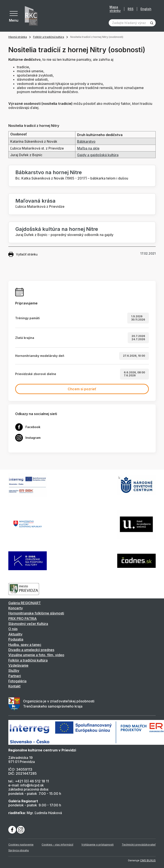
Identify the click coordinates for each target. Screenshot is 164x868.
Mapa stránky (115, 9)
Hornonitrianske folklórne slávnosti (36, 613)
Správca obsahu (19, 850)
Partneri (15, 676)
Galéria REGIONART (25, 603)
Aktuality (15, 634)
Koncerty (16, 608)
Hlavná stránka (18, 37)
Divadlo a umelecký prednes (31, 650)
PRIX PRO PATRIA (23, 619)
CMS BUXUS (148, 860)
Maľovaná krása (35, 201)
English (146, 9)
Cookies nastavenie (21, 845)
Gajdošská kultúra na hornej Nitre (57, 229)
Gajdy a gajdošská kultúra (98, 155)
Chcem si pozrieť (82, 389)
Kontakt (14, 686)
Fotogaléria (17, 681)
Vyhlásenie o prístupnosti (97, 845)
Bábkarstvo (86, 141)
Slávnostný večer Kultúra (28, 624)
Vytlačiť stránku (23, 254)
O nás (13, 629)
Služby (14, 671)
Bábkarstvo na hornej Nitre (49, 172)
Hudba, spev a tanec (25, 645)
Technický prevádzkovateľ (139, 845)
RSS (131, 9)
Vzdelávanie (18, 665)
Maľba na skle (88, 148)
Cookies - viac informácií (57, 845)
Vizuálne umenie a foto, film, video (36, 655)
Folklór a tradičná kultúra (49, 37)
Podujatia (16, 639)
